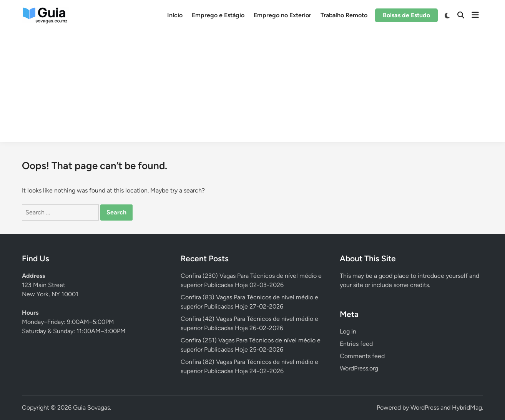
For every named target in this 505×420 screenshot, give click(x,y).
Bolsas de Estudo (406, 15)
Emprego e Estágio (218, 15)
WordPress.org (359, 368)
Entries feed (356, 344)
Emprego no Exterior (282, 15)
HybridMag (467, 408)
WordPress (425, 408)
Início (175, 15)
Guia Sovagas (91, 408)
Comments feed (362, 356)
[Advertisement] (252, 88)
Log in (348, 331)
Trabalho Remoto (344, 15)
